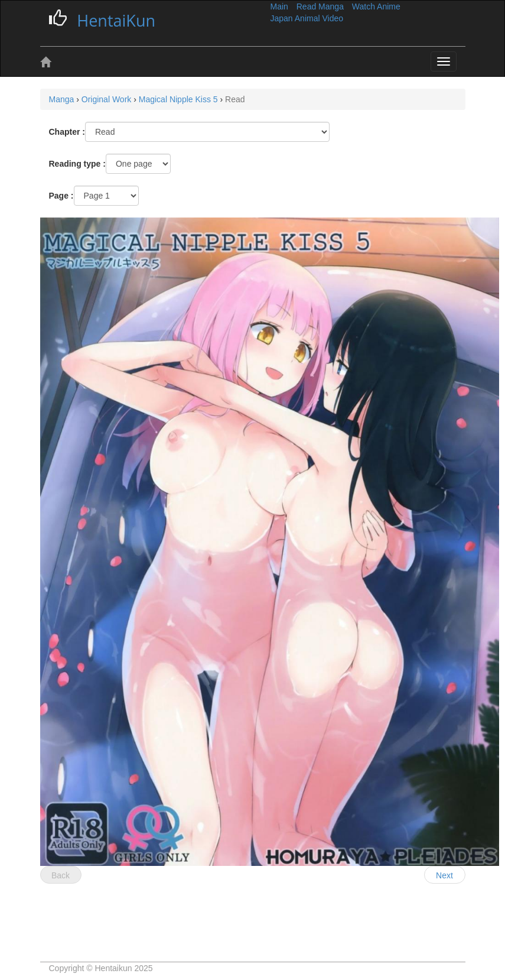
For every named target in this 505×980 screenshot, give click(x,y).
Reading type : (77, 164)
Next (444, 875)
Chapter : (67, 132)
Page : (61, 196)
